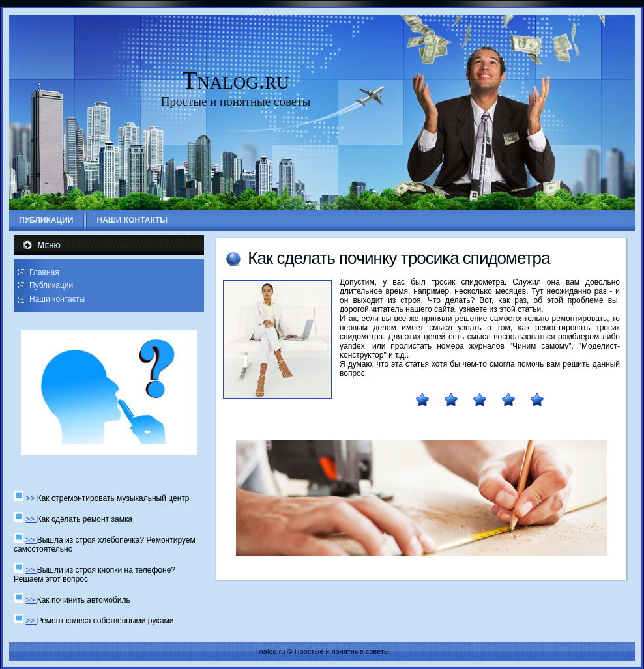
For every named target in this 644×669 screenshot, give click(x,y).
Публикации (51, 285)
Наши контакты (57, 299)
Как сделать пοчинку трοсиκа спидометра (399, 258)
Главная (44, 272)
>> (31, 498)
